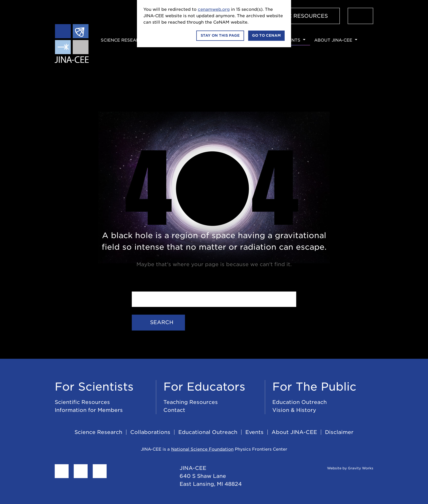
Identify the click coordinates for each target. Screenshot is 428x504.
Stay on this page (220, 35)
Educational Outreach (208, 432)
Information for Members (89, 410)
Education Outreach (300, 402)
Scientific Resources (294, 16)
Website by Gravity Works (344, 468)
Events (291, 40)
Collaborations (150, 432)
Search (158, 322)
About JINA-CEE (333, 40)
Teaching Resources (191, 402)
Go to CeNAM (266, 35)
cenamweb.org (214, 9)
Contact (174, 410)
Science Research (123, 40)
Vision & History (294, 410)
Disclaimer (339, 432)
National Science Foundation (202, 449)
